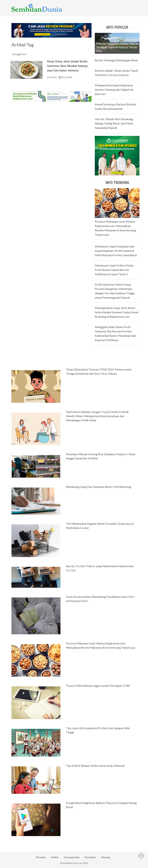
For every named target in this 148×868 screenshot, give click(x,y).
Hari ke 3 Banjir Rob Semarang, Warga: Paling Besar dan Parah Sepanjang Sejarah (114, 123)
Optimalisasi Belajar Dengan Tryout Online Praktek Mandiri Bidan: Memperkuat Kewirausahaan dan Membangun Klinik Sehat (97, 416)
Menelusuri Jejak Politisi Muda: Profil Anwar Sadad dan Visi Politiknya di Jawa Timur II (114, 270)
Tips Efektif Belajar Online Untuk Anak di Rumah (95, 766)
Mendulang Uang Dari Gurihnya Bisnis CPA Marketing (99, 487)
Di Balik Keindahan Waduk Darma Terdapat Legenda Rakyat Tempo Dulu (117, 47)
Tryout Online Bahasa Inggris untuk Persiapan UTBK (98, 686)
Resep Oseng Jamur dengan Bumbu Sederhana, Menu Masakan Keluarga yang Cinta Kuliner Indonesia (67, 66)
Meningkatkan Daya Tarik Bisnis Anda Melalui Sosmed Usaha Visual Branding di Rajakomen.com (116, 312)
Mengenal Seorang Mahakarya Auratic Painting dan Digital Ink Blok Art (114, 90)
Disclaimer (90, 857)
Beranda (41, 857)
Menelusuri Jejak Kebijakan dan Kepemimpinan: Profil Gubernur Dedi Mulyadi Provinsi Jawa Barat (116, 251)
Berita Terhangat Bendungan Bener (117, 60)
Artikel (54, 857)
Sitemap (106, 857)
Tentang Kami (71, 857)
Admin (53, 77)
